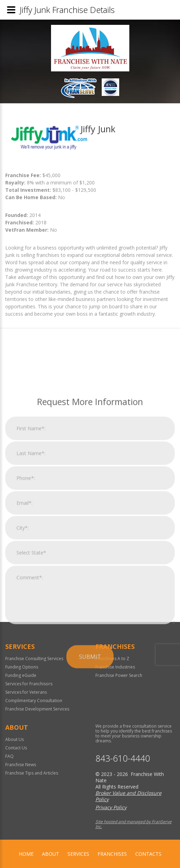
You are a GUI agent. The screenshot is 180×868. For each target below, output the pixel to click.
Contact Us (16, 748)
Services (78, 854)
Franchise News (21, 765)
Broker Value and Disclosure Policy (128, 796)
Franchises (112, 854)
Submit (90, 731)
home (26, 854)
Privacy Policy (111, 807)
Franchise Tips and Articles (32, 773)
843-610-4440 (123, 758)
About (51, 854)
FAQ (9, 756)
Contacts (148, 854)
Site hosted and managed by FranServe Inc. (134, 824)
